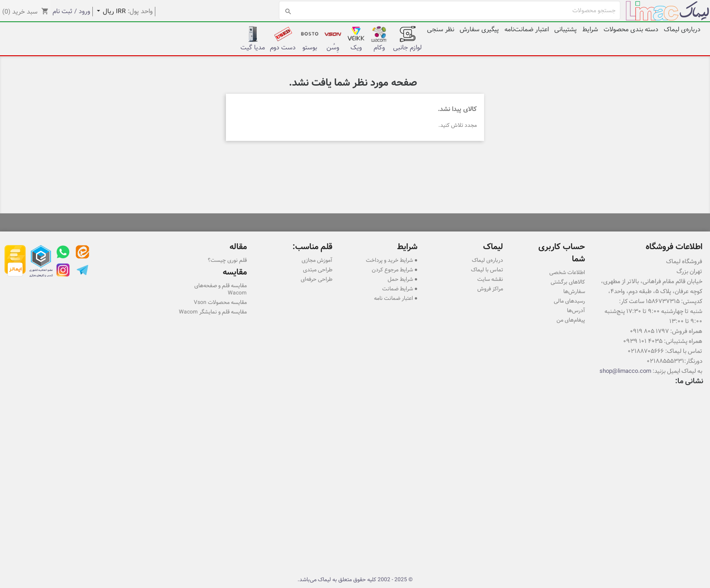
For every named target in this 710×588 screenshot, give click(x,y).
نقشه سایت (490, 279)
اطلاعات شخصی (567, 272)
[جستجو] (450, 10)
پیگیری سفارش (479, 29)
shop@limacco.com (625, 371)
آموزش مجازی (317, 260)
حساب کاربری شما (562, 253)
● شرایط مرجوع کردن (395, 270)
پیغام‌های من (571, 320)
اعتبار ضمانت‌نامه (527, 29)
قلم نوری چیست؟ (227, 260)
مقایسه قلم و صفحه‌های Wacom (221, 289)
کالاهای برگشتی (568, 282)
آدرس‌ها (576, 310)
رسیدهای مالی (569, 301)
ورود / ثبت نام (71, 11)
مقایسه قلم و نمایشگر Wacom (213, 312)
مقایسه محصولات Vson (220, 302)
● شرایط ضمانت (400, 289)
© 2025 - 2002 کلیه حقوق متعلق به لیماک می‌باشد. (355, 579)
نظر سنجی (441, 29)
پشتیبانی (566, 29)
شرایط (590, 29)
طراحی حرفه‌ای (317, 279)
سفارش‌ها (574, 291)
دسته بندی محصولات (631, 29)
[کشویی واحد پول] (109, 12)
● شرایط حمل (403, 279)
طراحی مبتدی (318, 270)
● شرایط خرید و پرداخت (392, 260)
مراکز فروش (490, 289)
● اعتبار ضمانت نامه (396, 298)
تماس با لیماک (487, 270)
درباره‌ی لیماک (682, 29)
